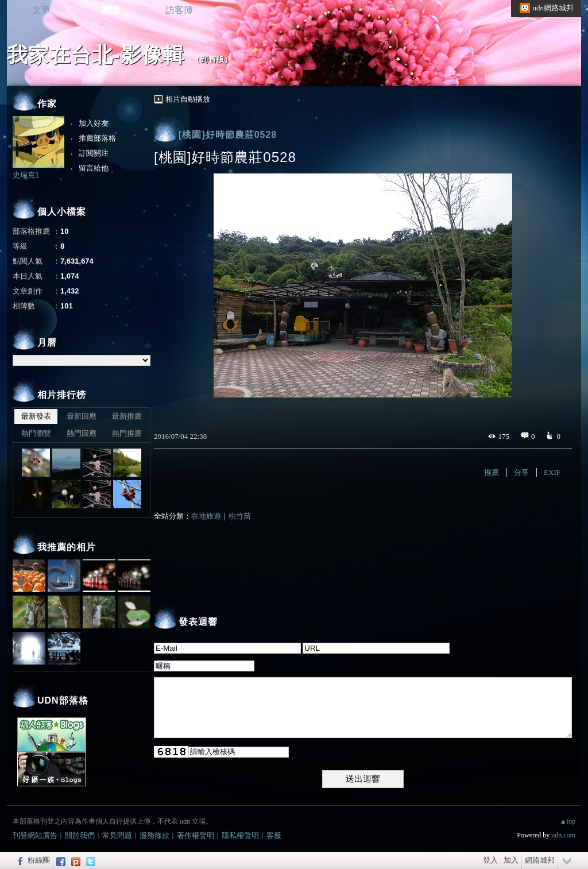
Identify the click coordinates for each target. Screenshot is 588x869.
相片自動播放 (188, 99)
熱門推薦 (127, 433)
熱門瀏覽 (36, 433)
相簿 (110, 10)
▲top (568, 821)
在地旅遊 (206, 516)
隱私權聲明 (240, 835)
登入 (490, 860)
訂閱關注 (94, 153)
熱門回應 (82, 433)
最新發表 (36, 416)
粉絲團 (39, 860)
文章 (41, 10)
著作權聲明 (196, 835)
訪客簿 (179, 10)
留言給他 (94, 168)
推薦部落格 (97, 138)
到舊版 (212, 59)
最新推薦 (127, 416)
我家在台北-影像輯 (96, 55)
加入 (511, 860)
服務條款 (154, 835)
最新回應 (82, 416)
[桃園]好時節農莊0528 (228, 135)
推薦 (492, 472)
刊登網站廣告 (35, 835)
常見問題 (117, 835)
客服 (274, 835)
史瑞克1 (26, 175)
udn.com (563, 835)
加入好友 (94, 123)
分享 (521, 472)
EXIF (552, 472)
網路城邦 (540, 860)
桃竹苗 (240, 516)
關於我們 (80, 835)
